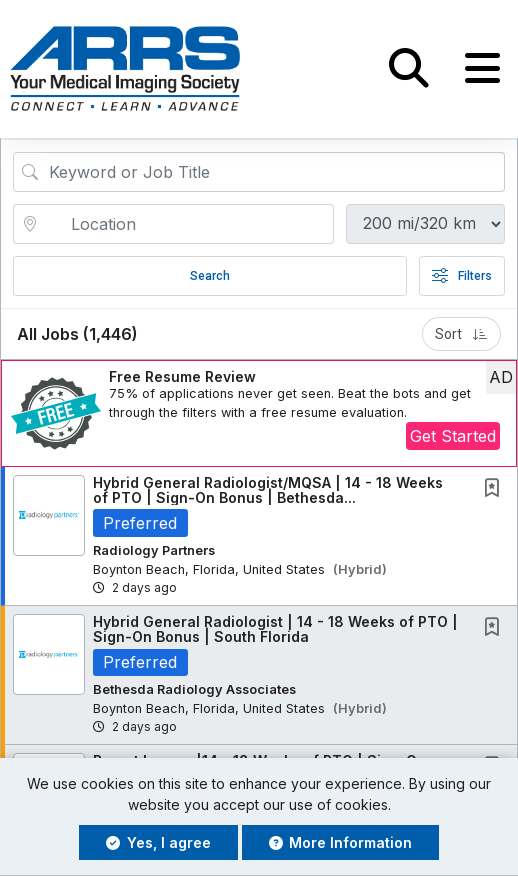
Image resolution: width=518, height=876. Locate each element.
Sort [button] (461, 334)
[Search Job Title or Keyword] (273, 172)
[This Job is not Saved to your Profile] (496, 489)
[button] (482, 69)
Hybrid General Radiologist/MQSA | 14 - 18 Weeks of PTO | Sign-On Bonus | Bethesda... (268, 490)
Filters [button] (462, 276)
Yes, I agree (158, 842)
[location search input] (187, 224)
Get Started (453, 437)
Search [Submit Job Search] (210, 276)
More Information (341, 842)
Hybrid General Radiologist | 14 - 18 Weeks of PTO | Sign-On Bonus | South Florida (275, 629)
